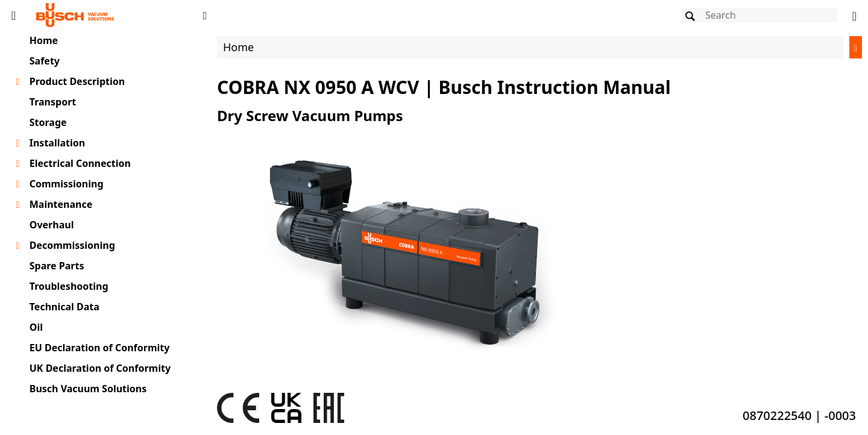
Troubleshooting (69, 286)
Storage (48, 122)
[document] (539, 231)
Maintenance (61, 204)
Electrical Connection (80, 163)
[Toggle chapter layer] (18, 82)
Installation (57, 143)
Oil (36, 327)
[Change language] (854, 15)
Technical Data (64, 307)
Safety (45, 61)
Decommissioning (72, 245)
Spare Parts (57, 266)
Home (44, 40)
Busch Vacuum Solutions (88, 389)
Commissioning (67, 184)
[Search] (759, 15)
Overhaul (52, 225)
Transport (53, 102)
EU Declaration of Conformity (100, 348)
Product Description (77, 81)
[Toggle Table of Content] (14, 15)
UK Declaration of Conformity (100, 368)
